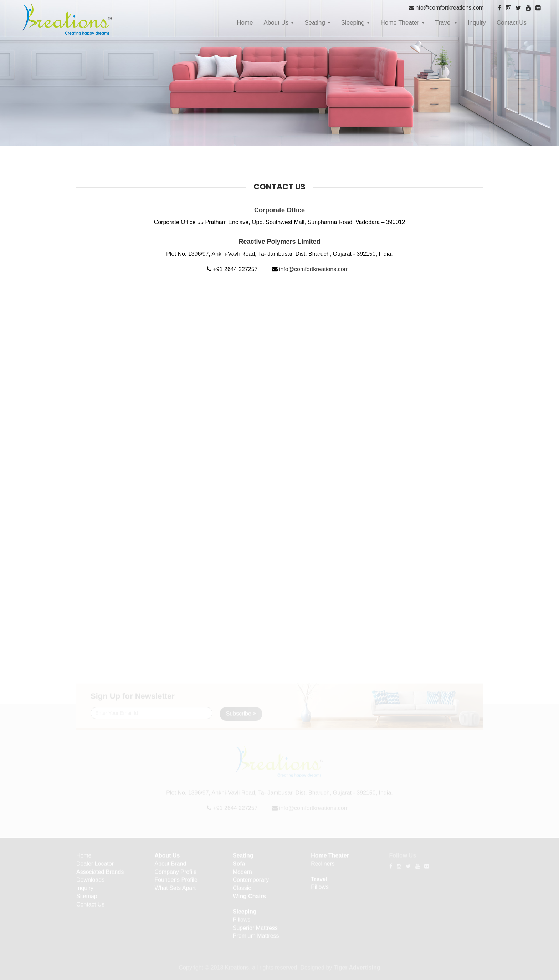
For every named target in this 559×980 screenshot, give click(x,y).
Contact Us (512, 23)
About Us (279, 23)
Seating (317, 23)
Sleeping (356, 23)
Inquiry (477, 23)
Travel (446, 23)
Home (245, 23)
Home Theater (402, 23)
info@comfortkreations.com (449, 8)
